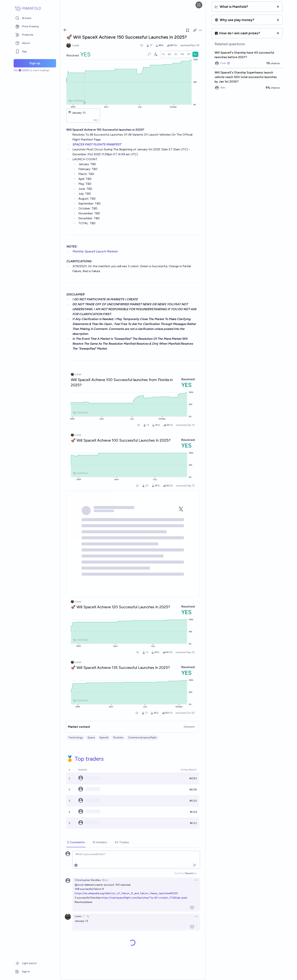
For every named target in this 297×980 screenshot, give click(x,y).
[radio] (163, 54)
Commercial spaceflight (142, 738)
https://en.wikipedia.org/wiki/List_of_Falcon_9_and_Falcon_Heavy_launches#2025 (126, 893)
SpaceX (104, 738)
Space (91, 738)
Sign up (35, 63)
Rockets (118, 738)
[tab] (76, 843)
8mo (105, 880)
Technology (76, 738)
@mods (79, 885)
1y (88, 916)
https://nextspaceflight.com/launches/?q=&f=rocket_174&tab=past (144, 898)
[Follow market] (188, 30)
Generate (189, 727)
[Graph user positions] (156, 54)
